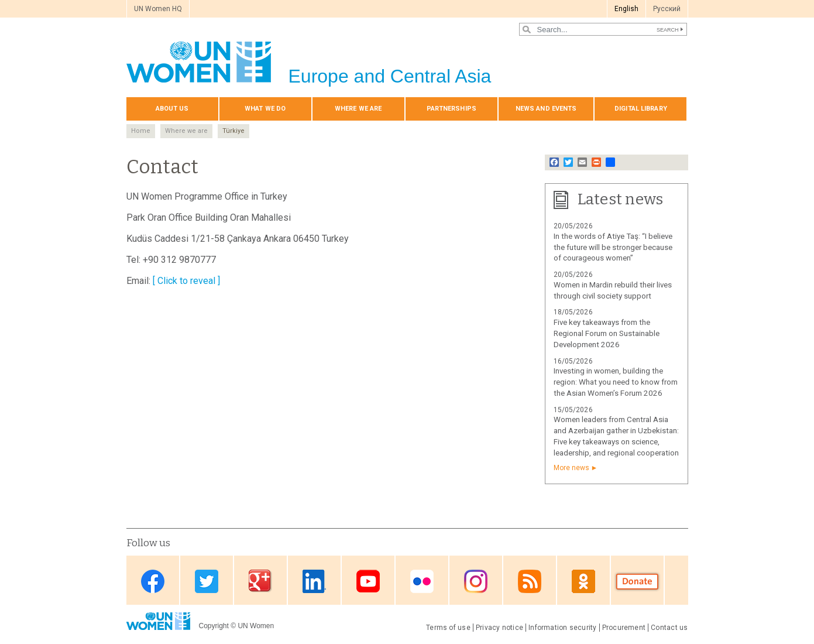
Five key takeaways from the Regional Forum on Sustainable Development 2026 (607, 333)
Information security (563, 628)
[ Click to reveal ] (186, 281)
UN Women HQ (158, 9)
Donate (637, 581)
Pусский (667, 9)
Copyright (214, 626)
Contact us (669, 628)
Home (141, 131)
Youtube (368, 581)
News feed (530, 581)
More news (571, 468)
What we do (265, 109)
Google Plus (260, 581)
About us (172, 109)
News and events (546, 109)
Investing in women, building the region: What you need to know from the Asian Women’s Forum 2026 (616, 382)
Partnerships (451, 109)
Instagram (476, 581)
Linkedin (314, 581)
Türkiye (233, 131)
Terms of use (448, 628)
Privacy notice (499, 628)
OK (583, 581)
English (626, 9)
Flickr (422, 581)
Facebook (153, 581)
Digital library (641, 109)
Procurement (624, 628)
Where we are (358, 109)
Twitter (207, 581)
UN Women (256, 626)
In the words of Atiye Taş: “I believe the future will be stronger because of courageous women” (613, 247)
